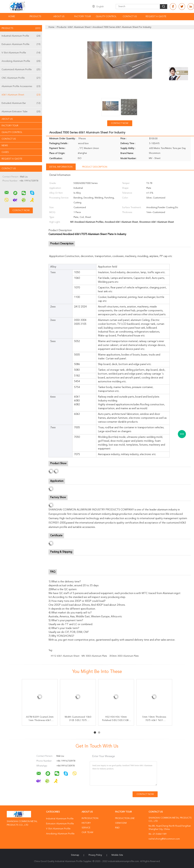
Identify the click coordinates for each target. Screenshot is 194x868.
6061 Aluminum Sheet (21, 95)
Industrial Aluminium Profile (21, 36)
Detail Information (61, 167)
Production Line (125, 818)
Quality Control (106, 16)
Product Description (95, 167)
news (5, 146)
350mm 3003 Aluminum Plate (124, 656)
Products (35, 16)
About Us (59, 16)
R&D (117, 828)
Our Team (87, 832)
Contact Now (120, 123)
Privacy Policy (95, 855)
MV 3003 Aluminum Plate (94, 656)
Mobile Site (117, 855)
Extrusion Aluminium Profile (21, 44)
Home (12, 16)
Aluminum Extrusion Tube (21, 112)
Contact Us (130, 16)
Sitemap (75, 855)
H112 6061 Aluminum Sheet (65, 656)
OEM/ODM (121, 823)
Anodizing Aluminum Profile (21, 61)
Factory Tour (83, 16)
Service (86, 828)
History (86, 823)
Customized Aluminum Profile (21, 70)
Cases (5, 152)
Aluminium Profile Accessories (21, 86)
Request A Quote (156, 16)
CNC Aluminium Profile (21, 78)
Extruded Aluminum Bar (21, 103)
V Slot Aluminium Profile (21, 53)
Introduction (90, 818)
